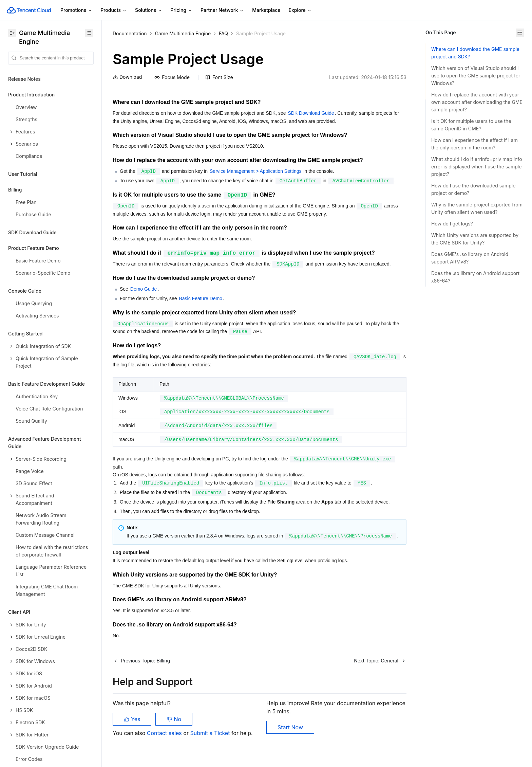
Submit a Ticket (211, 733)
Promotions (76, 10)
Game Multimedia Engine (183, 33)
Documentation (130, 33)
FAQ (223, 33)
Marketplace (266, 10)
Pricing (181, 10)
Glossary (18, 733)
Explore (300, 10)
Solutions (149, 10)
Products (114, 10)
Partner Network (222, 10)
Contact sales (165, 733)
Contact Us (21, 718)
